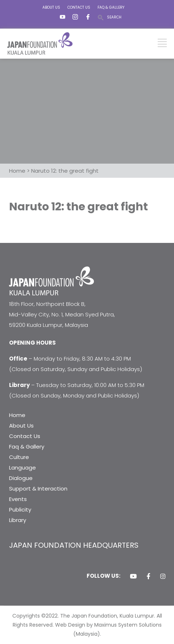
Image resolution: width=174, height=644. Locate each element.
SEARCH (114, 17)
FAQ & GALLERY (111, 7)
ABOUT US (51, 7)
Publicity (20, 510)
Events (18, 499)
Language (22, 468)
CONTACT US (79, 7)
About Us (21, 426)
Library (18, 520)
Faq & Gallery (27, 447)
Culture (19, 457)
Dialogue (21, 478)
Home (17, 415)
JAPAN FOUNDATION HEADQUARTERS (74, 545)
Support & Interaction (38, 489)
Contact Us (25, 436)
